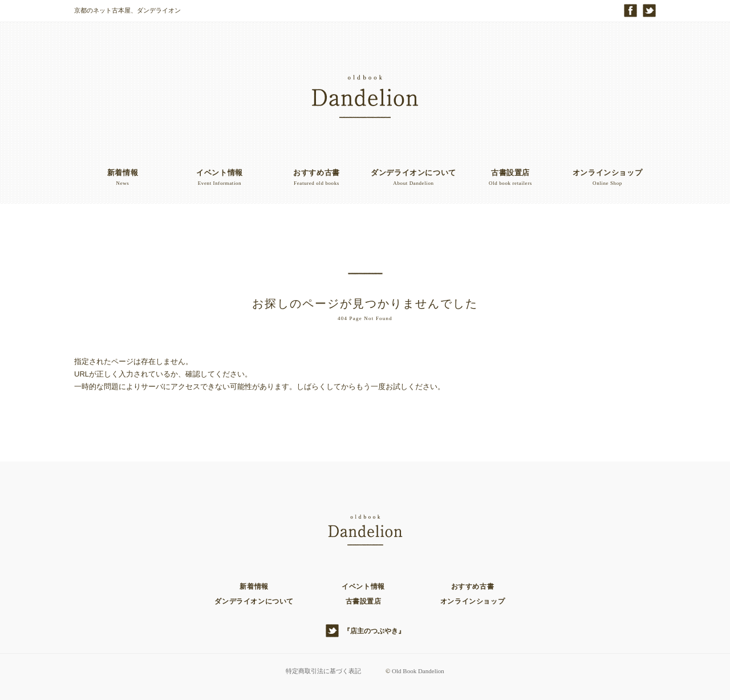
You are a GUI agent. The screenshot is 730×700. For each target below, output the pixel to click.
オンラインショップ (473, 601)
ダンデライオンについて (254, 601)
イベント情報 (363, 586)
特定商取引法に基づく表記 (323, 671)
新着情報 (254, 586)
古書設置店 (364, 601)
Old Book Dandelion (418, 671)
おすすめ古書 (473, 586)
